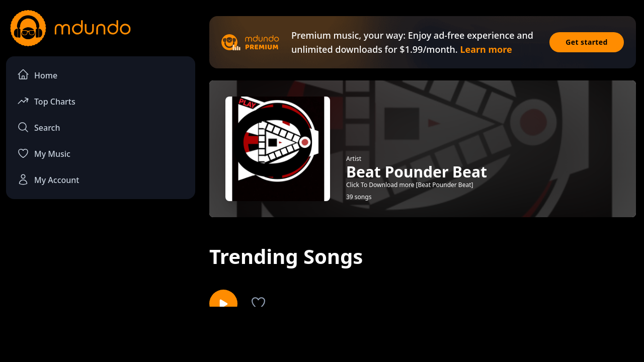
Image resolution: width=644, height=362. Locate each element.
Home (37, 75)
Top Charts (46, 101)
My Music (44, 153)
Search (38, 127)
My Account (48, 179)
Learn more (486, 49)
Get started (587, 42)
